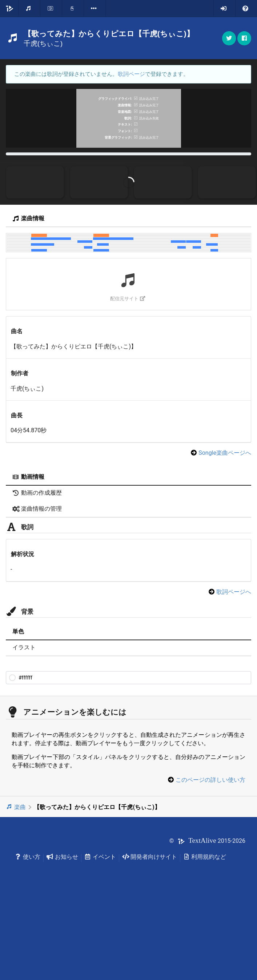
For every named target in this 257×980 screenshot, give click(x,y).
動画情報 (28, 556)
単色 (18, 710)
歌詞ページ (131, 74)
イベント (100, 936)
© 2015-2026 (207, 920)
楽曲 (16, 886)
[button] (244, 38)
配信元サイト (128, 378)
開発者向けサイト (150, 936)
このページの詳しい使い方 (210, 859)
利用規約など (205, 936)
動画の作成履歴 (37, 572)
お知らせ (62, 936)
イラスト (24, 726)
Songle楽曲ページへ (225, 532)
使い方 (27, 936)
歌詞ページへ (234, 671)
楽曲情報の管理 (37, 588)
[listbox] (95, 8)
